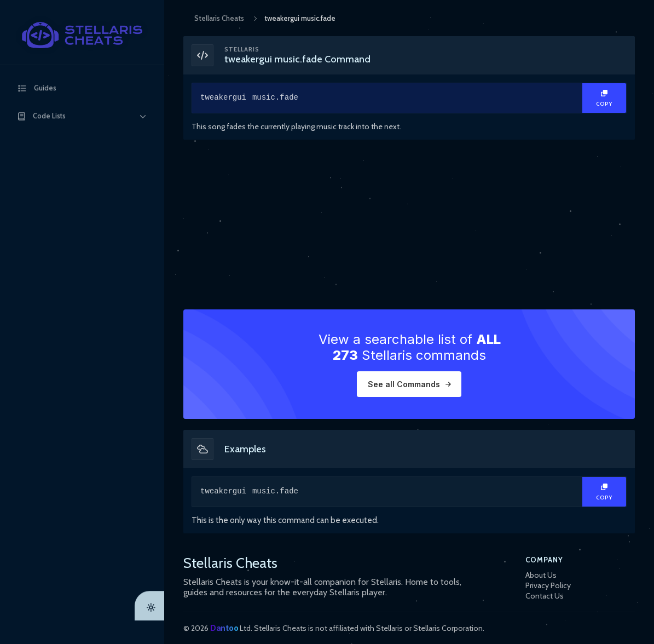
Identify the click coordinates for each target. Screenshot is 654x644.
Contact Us (545, 596)
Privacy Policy (548, 585)
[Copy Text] (604, 98)
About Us (541, 575)
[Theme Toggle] (149, 629)
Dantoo (224, 628)
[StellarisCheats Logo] (82, 35)
